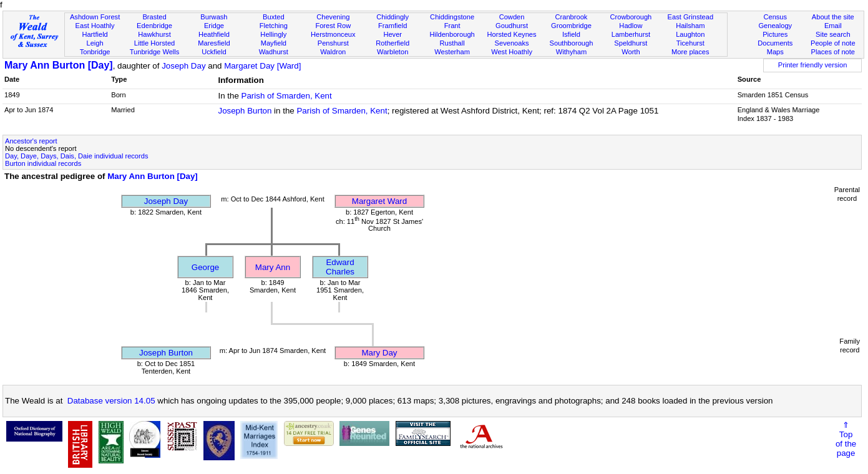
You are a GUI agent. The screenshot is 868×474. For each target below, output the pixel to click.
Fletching (274, 26)
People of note (833, 43)
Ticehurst (690, 43)
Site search (833, 34)
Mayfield (274, 43)
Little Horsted (154, 43)
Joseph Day (183, 66)
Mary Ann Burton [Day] (59, 65)
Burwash (214, 17)
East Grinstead (690, 17)
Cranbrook (572, 17)
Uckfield (214, 52)
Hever (393, 34)
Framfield (393, 26)
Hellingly (273, 34)
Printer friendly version (813, 65)
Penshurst (333, 43)
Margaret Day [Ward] (262, 66)
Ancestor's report (31, 141)
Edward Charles (340, 267)
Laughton (690, 34)
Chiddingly (393, 17)
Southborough (572, 43)
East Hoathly (95, 26)
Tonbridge (95, 52)
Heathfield (214, 34)
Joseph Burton (245, 111)
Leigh (95, 43)
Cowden (512, 17)
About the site (833, 17)
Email (833, 26)
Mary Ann (273, 267)
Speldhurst (631, 43)
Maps (775, 52)
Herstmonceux (333, 34)
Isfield (571, 34)
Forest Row (333, 26)
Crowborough (631, 17)
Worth (631, 52)
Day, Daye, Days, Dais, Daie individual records (76, 156)
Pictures (775, 34)
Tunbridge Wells (155, 52)
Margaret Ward (379, 201)
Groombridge (571, 26)
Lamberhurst (631, 34)
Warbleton (393, 52)
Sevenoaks (512, 43)
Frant (452, 26)
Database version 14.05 (111, 401)
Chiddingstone (452, 17)
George (205, 267)
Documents (775, 43)
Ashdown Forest (95, 17)
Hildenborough (452, 34)
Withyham (571, 52)
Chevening (333, 17)
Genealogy (775, 26)
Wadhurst (274, 52)
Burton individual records (43, 163)
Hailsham (690, 26)
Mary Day (379, 353)
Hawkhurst (154, 34)
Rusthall (452, 43)
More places (690, 52)
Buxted (274, 17)
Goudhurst (512, 26)
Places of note (833, 52)
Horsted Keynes (512, 34)
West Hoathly (512, 52)
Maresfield (214, 43)
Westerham (452, 52)
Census (775, 17)
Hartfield (95, 34)
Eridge (214, 26)
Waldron (333, 52)
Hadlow (631, 26)
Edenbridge (154, 26)
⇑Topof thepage (846, 439)
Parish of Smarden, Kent (287, 96)
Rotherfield (393, 43)
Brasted (154, 17)
